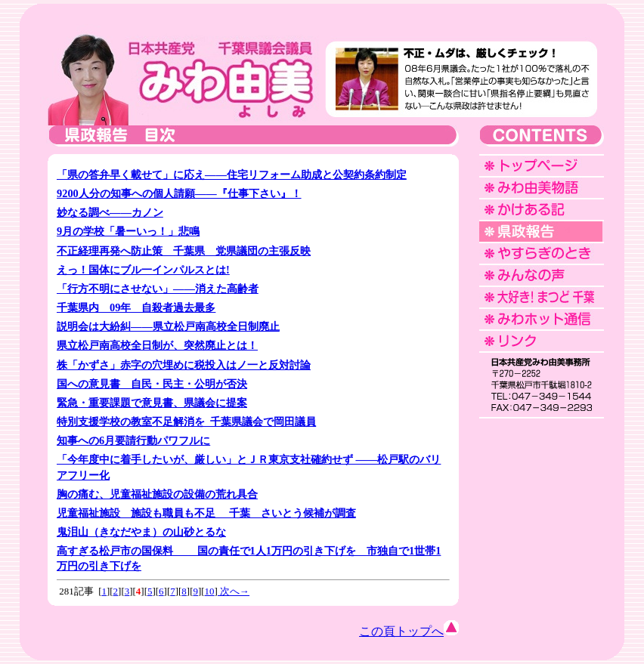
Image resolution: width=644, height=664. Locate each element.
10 (210, 591)
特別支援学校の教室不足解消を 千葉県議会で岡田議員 (186, 422)
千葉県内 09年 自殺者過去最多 (136, 307)
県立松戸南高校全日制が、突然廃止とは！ (157, 345)
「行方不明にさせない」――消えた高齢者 (158, 289)
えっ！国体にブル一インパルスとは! (143, 270)
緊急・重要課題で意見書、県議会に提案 (152, 403)
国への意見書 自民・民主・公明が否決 (152, 384)
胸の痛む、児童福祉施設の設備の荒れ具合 (157, 494)
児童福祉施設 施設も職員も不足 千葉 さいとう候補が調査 (206, 513)
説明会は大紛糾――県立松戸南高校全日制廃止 (168, 326)
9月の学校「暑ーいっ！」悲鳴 (128, 231)
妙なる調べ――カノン (110, 212)
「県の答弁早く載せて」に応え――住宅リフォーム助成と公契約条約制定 (232, 174)
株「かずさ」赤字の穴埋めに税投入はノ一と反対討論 (184, 365)
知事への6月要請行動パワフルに (133, 440)
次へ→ (234, 591)
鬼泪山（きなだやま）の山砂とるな (141, 532)
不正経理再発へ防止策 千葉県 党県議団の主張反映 (184, 251)
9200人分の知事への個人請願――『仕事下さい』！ (179, 193)
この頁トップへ (409, 631)
